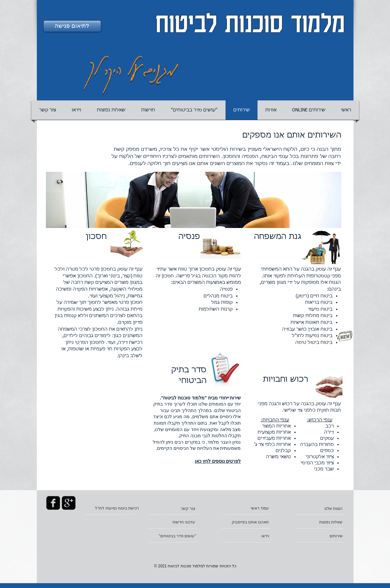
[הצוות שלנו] (321, 509)
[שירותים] (321, 536)
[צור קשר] (173, 509)
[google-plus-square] (69, 503)
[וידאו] (247, 536)
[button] (271, 110)
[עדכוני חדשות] (173, 522)
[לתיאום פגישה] (72, 26)
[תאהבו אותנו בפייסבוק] (247, 522)
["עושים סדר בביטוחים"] (174, 536)
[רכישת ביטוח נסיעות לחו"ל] (114, 508)
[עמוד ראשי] (247, 508)
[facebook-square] (53, 503)
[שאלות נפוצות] (321, 522)
